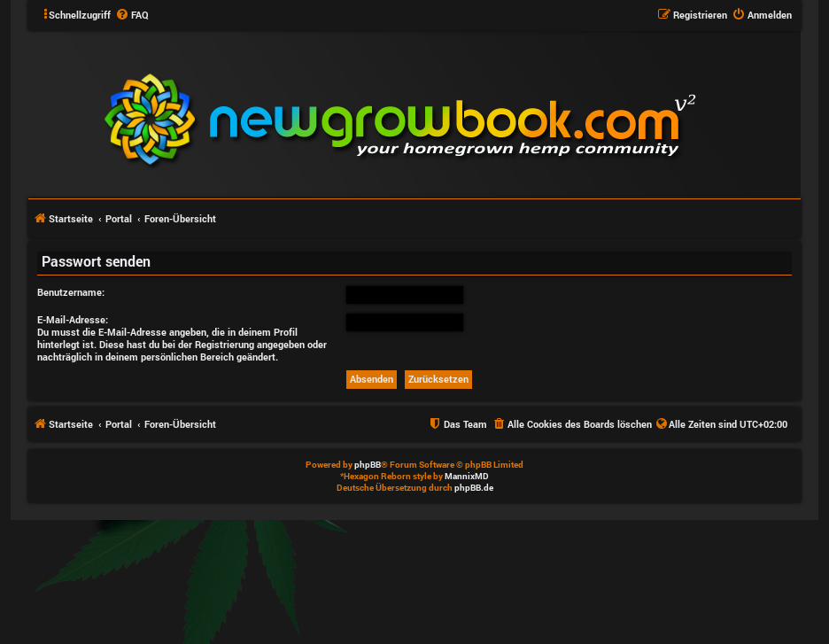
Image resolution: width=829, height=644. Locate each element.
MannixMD (467, 476)
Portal (119, 218)
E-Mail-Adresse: (73, 319)
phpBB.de (474, 488)
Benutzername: (71, 292)
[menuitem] (132, 15)
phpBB (368, 465)
